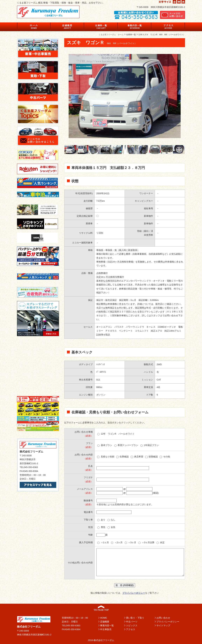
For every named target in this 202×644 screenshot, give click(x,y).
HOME (104, 618)
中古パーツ (132, 622)
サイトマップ (163, 626)
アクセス (131, 629)
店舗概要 (105, 622)
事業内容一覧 (107, 626)
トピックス (132, 626)
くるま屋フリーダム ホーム (111, 35)
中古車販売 (106, 629)
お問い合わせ (163, 618)
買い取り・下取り (135, 618)
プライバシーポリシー (134, 593)
